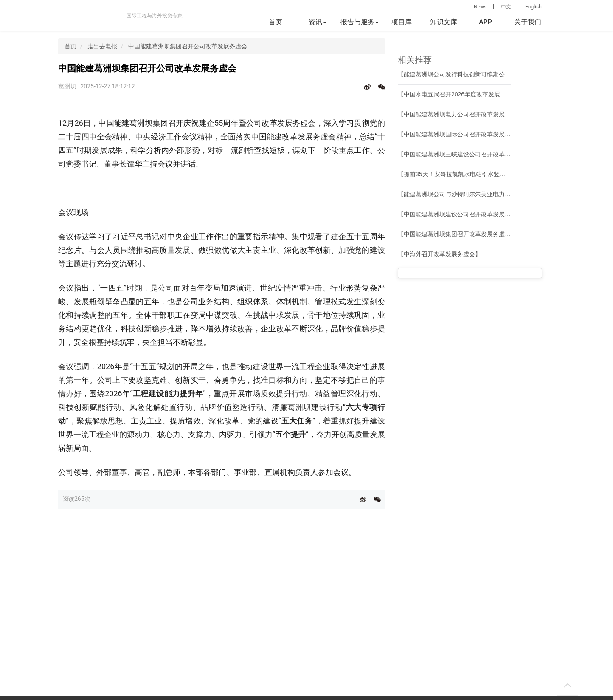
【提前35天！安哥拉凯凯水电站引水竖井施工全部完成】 (472, 174)
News (480, 7)
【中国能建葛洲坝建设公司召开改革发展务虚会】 (463, 214)
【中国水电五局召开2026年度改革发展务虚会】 (461, 94)
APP (485, 22)
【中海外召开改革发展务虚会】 (439, 254)
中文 (506, 7)
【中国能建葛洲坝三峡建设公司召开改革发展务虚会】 (469, 154)
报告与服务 (360, 22)
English (533, 7)
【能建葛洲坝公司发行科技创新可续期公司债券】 (463, 74)
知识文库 (444, 22)
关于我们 (528, 22)
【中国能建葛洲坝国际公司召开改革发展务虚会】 (463, 134)
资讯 (318, 22)
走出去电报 (102, 46)
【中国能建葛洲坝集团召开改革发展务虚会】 (457, 234)
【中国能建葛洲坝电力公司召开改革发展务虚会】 (463, 114)
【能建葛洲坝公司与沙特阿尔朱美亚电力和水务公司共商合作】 (481, 194)
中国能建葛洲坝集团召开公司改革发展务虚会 (188, 46)
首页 (276, 22)
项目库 (402, 22)
